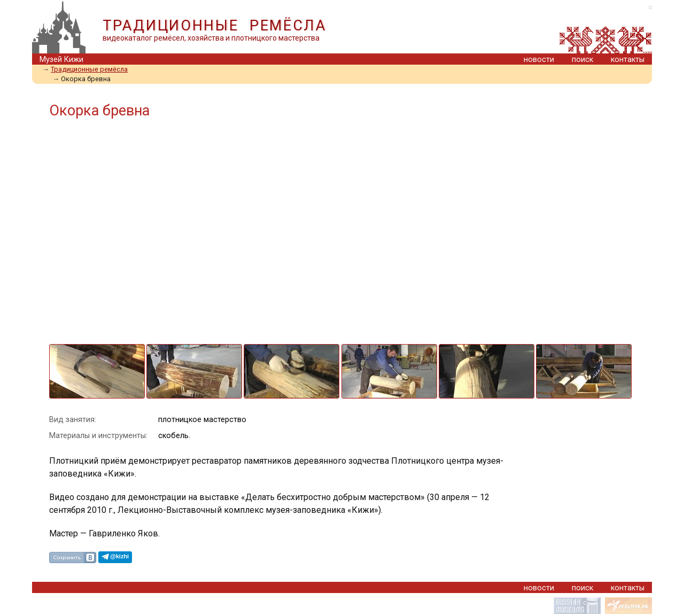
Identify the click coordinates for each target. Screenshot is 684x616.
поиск (582, 60)
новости (539, 60)
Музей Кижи (61, 60)
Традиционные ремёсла (89, 69)
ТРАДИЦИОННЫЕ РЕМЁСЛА (215, 26)
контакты (628, 60)
